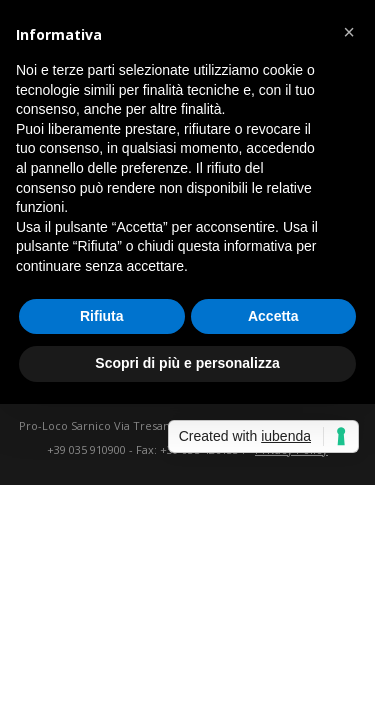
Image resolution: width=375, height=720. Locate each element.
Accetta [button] (273, 316)
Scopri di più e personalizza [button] (187, 363)
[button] (349, 32)
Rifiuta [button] (102, 316)
